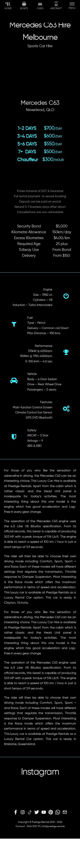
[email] (65, 812)
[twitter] (37, 812)
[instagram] (23, 812)
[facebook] (16, 812)
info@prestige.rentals (53, 826)
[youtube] (44, 812)
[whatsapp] (58, 812)
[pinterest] (51, 812)
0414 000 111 (33, 826)
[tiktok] (30, 812)
